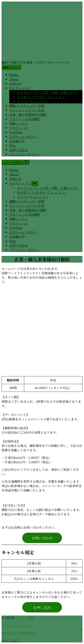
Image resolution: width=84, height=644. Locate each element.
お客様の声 (17, 141)
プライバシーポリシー (25, 154)
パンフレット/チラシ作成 (27, 110)
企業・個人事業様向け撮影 (28, 114)
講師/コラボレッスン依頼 (27, 106)
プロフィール (18, 128)
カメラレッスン (20, 88)
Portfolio (16, 132)
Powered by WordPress (19, 633)
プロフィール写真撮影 (25, 119)
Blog (13, 145)
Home (14, 75)
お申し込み (42, 607)
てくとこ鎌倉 (25, 618)
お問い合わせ (19, 150)
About (14, 79)
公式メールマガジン (23, 137)
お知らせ (15, 84)
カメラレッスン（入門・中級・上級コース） (48, 92)
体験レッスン (19, 123)
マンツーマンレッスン (32, 101)
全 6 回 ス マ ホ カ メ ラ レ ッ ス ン (41, 97)
